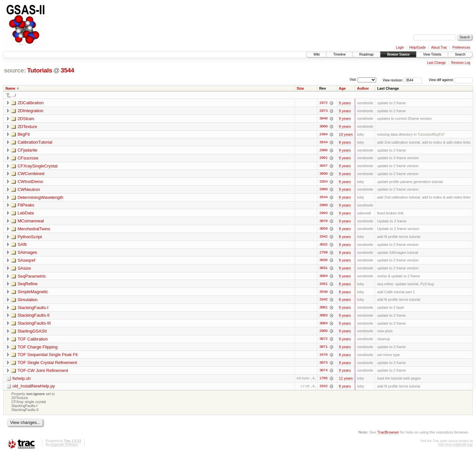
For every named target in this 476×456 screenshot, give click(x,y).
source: (15, 70)
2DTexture (27, 127)
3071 (323, 349)
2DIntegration (30, 111)
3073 (323, 365)
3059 (323, 230)
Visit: (353, 80)
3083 (323, 317)
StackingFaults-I (33, 309)
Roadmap (366, 54)
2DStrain (26, 119)
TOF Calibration (33, 341)
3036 (323, 262)
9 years (345, 103)
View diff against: (451, 80)
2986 (323, 151)
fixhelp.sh (22, 381)
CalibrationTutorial (35, 142)
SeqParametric (32, 277)
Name (11, 88)
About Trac (439, 47)
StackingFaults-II (34, 317)
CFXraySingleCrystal (38, 166)
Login (400, 47)
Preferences (461, 47)
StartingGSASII (32, 333)
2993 (323, 214)
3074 (323, 373)
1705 (323, 381)
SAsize (24, 270)
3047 (323, 166)
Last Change (436, 63)
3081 (323, 309)
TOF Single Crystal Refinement (47, 365)
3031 (323, 270)
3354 (323, 182)
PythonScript (30, 238)
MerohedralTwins (34, 230)
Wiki (317, 54)
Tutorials (40, 70)
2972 (323, 103)
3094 (323, 278)
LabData (26, 214)
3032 (323, 246)
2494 (323, 135)
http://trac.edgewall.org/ (456, 447)
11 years (346, 381)
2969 (323, 190)
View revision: (393, 80)
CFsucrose (28, 158)
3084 (323, 325)
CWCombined (31, 174)
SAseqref (26, 262)
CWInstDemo (30, 182)
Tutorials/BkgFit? (431, 135)
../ (14, 95)
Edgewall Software (64, 447)
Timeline (339, 54)
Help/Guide (417, 47)
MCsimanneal (31, 222)
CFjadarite (27, 150)
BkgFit (24, 135)
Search (460, 54)
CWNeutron (29, 190)
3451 (323, 286)
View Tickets (432, 54)
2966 (323, 333)
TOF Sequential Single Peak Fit (48, 357)
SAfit (22, 246)
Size (300, 88)
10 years (346, 135)
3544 (67, 70)
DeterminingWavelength (40, 198)
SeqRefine (28, 285)
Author (363, 88)
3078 (323, 222)
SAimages (27, 254)
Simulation (28, 301)
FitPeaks (26, 206)
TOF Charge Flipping (38, 349)
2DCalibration (31, 103)
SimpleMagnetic (33, 293)
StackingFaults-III (34, 325)
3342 (323, 238)
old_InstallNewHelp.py (34, 389)
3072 (323, 341)
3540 (323, 294)
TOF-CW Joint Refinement (43, 373)
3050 (323, 174)
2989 (323, 206)
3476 (323, 357)
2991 (323, 159)
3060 (323, 127)
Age (342, 88)
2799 (323, 254)
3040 (323, 119)
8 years (345, 143)
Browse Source (398, 54)
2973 (323, 111)
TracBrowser (388, 435)
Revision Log (461, 63)
